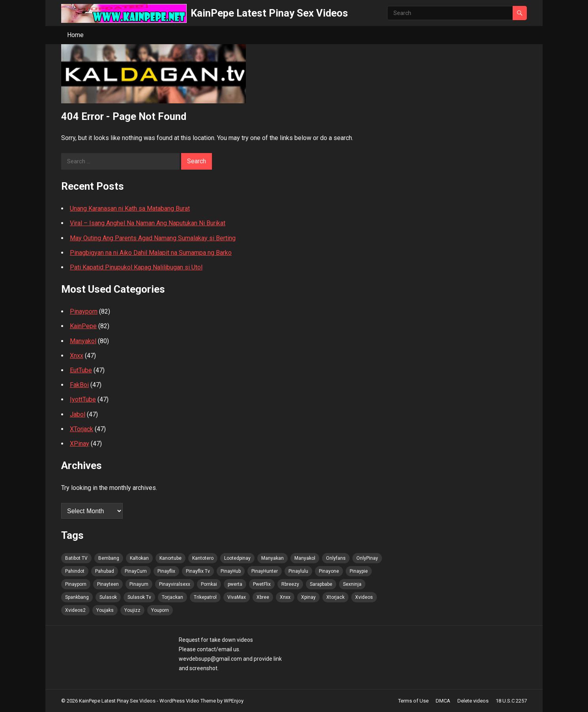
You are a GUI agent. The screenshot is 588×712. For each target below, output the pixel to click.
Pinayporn (84, 311)
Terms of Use (413, 701)
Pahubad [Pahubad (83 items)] (105, 571)
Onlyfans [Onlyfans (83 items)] (336, 558)
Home (75, 35)
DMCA (443, 701)
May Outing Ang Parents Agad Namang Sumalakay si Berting (153, 238)
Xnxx (77, 356)
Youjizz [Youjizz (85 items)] (132, 610)
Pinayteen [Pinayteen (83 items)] (108, 584)
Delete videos (473, 701)
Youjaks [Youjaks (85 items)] (105, 610)
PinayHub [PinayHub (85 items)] (231, 571)
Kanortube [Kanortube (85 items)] (170, 558)
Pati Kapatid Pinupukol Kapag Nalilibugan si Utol (136, 267)
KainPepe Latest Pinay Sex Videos (269, 13)
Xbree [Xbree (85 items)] (263, 597)
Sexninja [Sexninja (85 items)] (352, 584)
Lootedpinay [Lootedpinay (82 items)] (237, 558)
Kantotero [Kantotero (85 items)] (203, 558)
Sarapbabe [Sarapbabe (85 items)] (321, 584)
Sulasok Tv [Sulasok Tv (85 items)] (139, 597)
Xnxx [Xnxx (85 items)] (285, 597)
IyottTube (83, 399)
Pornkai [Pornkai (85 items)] (209, 584)
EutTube (81, 370)
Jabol (78, 414)
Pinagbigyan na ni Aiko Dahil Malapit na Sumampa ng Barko (151, 253)
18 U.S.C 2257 (511, 701)
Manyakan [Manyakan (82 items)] (272, 558)
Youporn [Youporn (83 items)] (160, 610)
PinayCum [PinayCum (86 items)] (136, 571)
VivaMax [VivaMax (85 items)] (237, 597)
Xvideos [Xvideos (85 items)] (364, 597)
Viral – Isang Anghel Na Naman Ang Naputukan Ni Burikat (148, 223)
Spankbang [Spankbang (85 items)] (77, 597)
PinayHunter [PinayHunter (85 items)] (265, 571)
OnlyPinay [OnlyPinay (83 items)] (367, 558)
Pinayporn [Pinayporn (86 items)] (76, 584)
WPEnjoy (234, 701)
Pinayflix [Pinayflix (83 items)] (166, 571)
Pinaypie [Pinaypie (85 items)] (359, 571)
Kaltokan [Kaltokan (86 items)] (139, 558)
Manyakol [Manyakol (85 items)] (305, 558)
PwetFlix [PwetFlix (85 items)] (262, 584)
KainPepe (83, 326)
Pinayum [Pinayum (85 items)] (139, 584)
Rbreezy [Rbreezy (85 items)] (290, 584)
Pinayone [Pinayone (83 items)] (329, 571)
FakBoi (79, 385)
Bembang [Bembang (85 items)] (109, 558)
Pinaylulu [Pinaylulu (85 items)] (298, 571)
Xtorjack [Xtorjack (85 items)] (335, 597)
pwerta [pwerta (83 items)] (235, 584)
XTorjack (81, 429)
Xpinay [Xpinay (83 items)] (308, 597)
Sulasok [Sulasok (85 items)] (108, 597)
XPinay (80, 444)
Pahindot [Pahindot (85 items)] (75, 571)
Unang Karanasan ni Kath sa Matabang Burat (130, 208)
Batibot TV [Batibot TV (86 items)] (76, 558)
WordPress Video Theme (188, 701)
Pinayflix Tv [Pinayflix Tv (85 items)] (198, 571)
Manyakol (83, 341)
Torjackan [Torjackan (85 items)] (172, 597)
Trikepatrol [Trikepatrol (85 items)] (205, 597)
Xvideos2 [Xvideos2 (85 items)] (75, 610)
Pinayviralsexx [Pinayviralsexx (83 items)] (175, 584)
